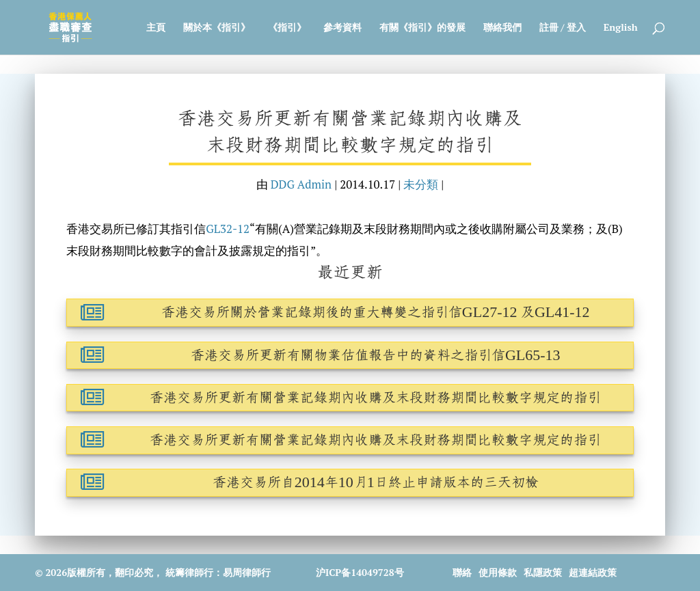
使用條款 (498, 572)
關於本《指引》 (217, 28)
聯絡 (462, 572)
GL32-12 (228, 229)
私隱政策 (543, 572)
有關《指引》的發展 (422, 28)
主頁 (156, 28)
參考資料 (342, 28)
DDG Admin (301, 184)
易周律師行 (247, 572)
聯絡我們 (502, 28)
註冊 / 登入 (563, 28)
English (621, 28)
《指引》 (287, 28)
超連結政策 (593, 572)
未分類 (421, 184)
